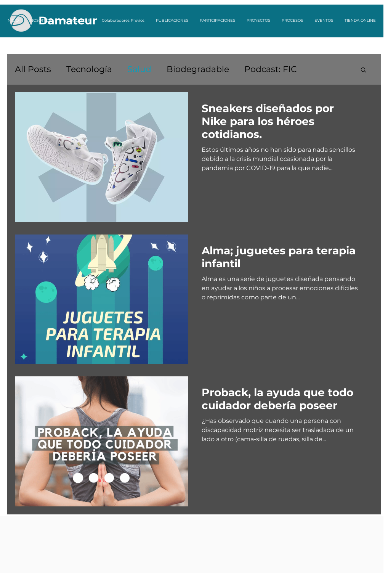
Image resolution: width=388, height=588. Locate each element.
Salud (139, 69)
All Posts (33, 69)
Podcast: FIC (271, 69)
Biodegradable (198, 69)
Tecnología (89, 69)
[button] (363, 70)
